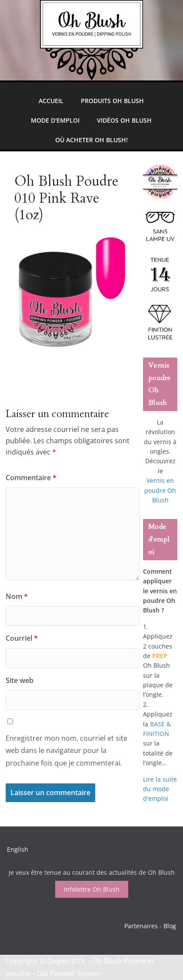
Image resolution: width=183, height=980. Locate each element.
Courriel (22, 638)
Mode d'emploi (55, 120)
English (18, 849)
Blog (170, 926)
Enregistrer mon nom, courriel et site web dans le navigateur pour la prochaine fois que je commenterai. (67, 751)
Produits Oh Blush (112, 101)
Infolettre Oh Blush (92, 889)
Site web (20, 680)
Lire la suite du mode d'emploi (160, 789)
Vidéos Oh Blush (124, 120)
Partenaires (141, 926)
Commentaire (31, 478)
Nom (17, 596)
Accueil (51, 101)
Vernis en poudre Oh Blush (160, 490)
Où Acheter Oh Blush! (91, 140)
